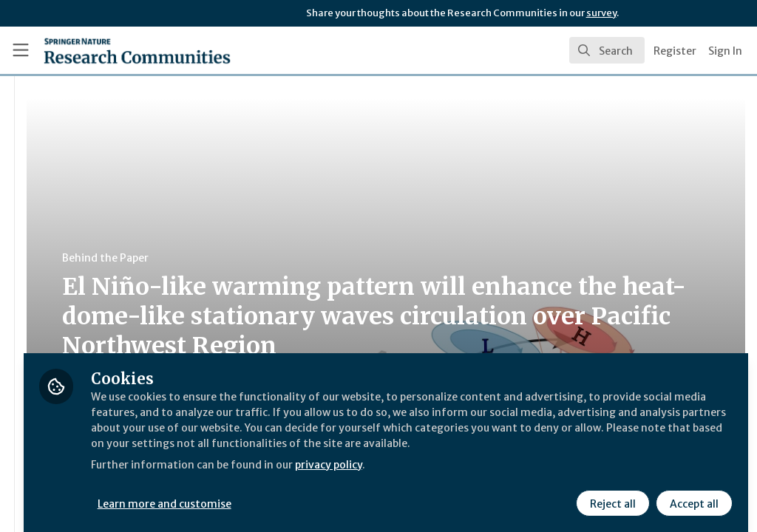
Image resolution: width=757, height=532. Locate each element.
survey (601, 13)
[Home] (111, 50)
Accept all (692, 493)
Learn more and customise (340, 493)
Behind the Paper (280, 258)
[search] (607, 50)
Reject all (611, 493)
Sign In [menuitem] (725, 51)
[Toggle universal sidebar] (21, 50)
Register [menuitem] (675, 51)
